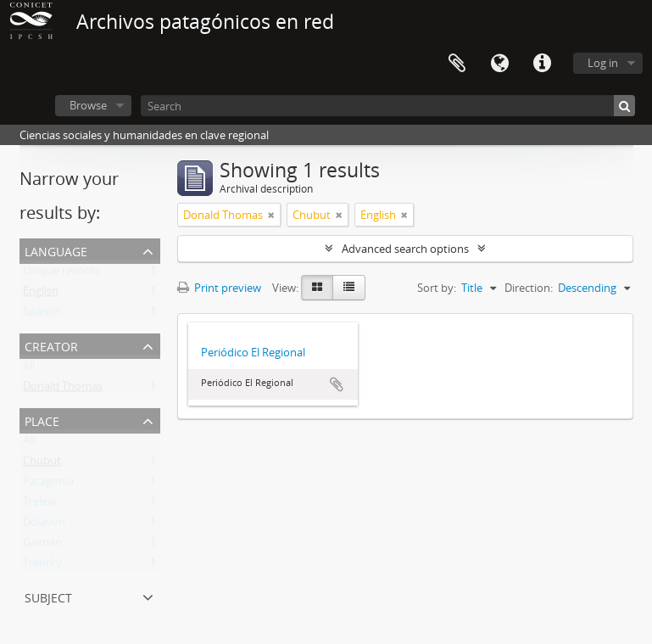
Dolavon (44, 525)
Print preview (219, 288)
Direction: (529, 288)
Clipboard (457, 64)
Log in (603, 63)
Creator (51, 345)
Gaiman (42, 546)
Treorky (42, 566)
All (29, 369)
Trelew (39, 505)
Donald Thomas (63, 389)
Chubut (42, 464)
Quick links (542, 64)
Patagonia (48, 484)
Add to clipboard (337, 384)
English (41, 294)
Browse (88, 105)
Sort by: (437, 288)
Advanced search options (405, 249)
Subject (48, 596)
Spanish (43, 315)
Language (499, 64)
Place (42, 420)
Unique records (61, 274)
